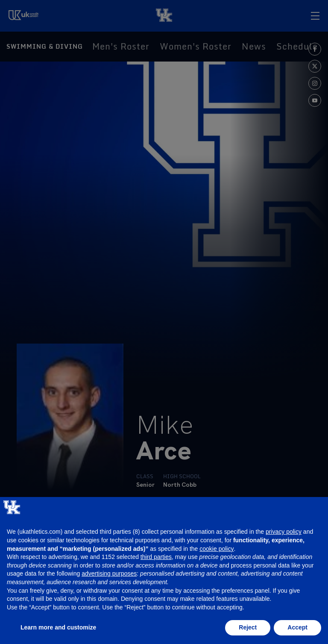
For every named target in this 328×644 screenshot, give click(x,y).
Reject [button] (248, 627)
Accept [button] (297, 627)
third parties (156, 557)
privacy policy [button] (284, 532)
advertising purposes (109, 573)
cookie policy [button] (217, 549)
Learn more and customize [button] (58, 627)
